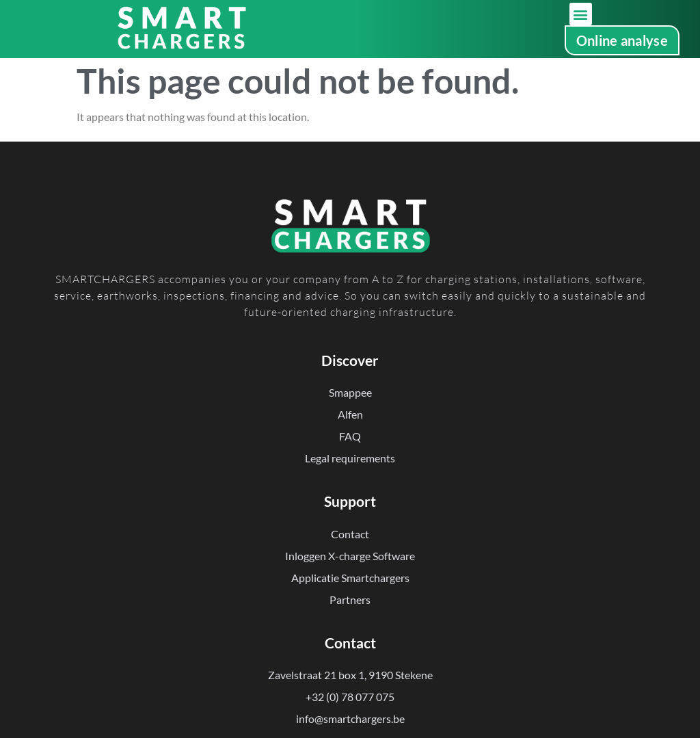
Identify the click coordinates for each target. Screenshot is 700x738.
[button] (581, 14)
